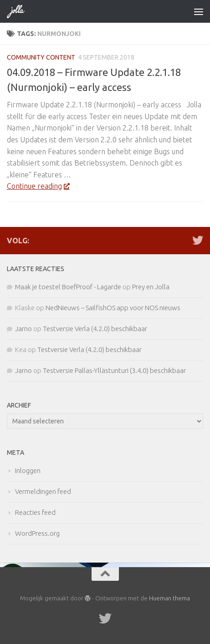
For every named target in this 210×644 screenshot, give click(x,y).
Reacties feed (35, 512)
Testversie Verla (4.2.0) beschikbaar (95, 329)
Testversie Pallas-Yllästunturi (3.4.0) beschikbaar (114, 370)
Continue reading (38, 186)
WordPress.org (37, 533)
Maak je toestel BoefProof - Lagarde (68, 287)
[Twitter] (198, 240)
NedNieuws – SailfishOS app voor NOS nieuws (113, 308)
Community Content (41, 57)
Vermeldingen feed (43, 491)
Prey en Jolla (151, 287)
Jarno (23, 329)
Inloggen (28, 470)
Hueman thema (169, 598)
